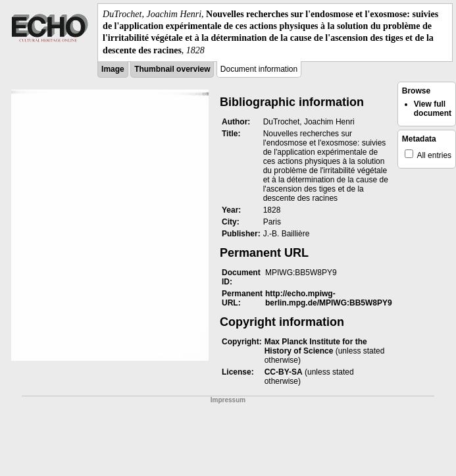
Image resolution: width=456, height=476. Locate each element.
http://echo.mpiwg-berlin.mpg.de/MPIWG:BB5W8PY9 (329, 298)
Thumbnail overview (172, 69)
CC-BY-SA (284, 372)
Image (113, 69)
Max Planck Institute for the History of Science (316, 346)
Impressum (228, 400)
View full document (433, 109)
